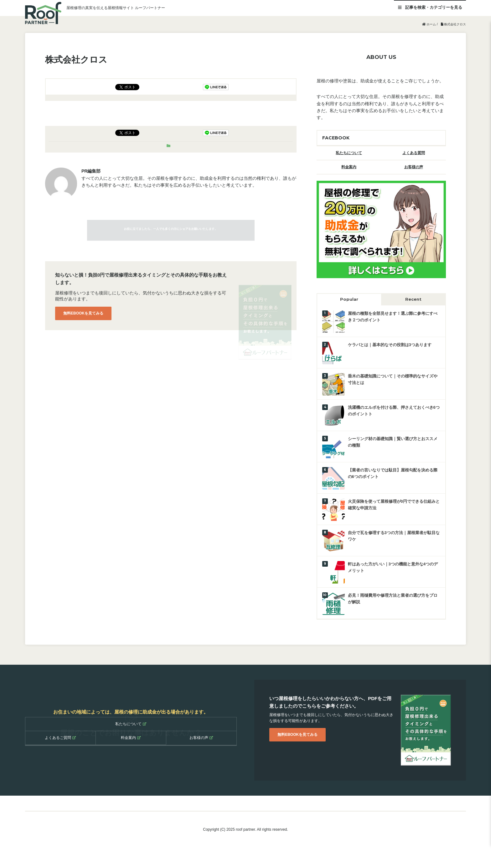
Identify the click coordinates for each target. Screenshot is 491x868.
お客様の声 (414, 167)
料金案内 (349, 167)
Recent (413, 299)
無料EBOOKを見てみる (83, 313)
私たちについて (349, 153)
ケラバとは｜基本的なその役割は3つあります (390, 345)
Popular (349, 299)
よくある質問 (414, 153)
